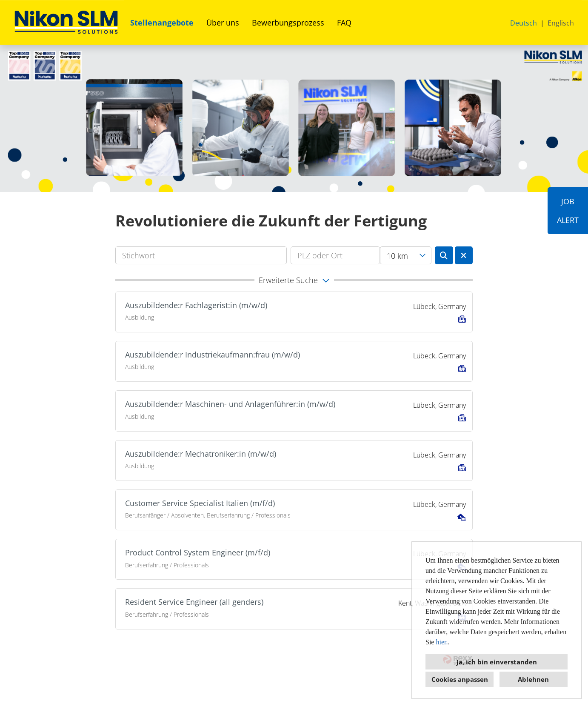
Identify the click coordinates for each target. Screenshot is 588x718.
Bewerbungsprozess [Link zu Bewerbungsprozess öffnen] (288, 23)
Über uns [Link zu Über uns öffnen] (223, 23)
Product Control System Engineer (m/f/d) (198, 552)
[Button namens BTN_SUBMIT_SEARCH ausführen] (444, 255)
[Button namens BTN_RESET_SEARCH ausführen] (464, 255)
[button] (294, 280)
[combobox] (406, 255)
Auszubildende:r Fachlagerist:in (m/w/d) (196, 305)
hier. (442, 642)
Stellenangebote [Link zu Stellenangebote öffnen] (162, 23)
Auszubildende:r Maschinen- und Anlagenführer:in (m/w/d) (230, 404)
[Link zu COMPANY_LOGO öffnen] (66, 22)
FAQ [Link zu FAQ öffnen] (344, 23)
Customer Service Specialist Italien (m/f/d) (200, 503)
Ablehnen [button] (533, 679)
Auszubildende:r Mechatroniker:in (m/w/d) (201, 454)
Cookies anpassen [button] (460, 679)
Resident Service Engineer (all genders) (194, 602)
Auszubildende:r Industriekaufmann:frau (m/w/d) (213, 355)
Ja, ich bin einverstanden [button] (497, 662)
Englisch (561, 23)
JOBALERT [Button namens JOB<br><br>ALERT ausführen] (568, 211)
